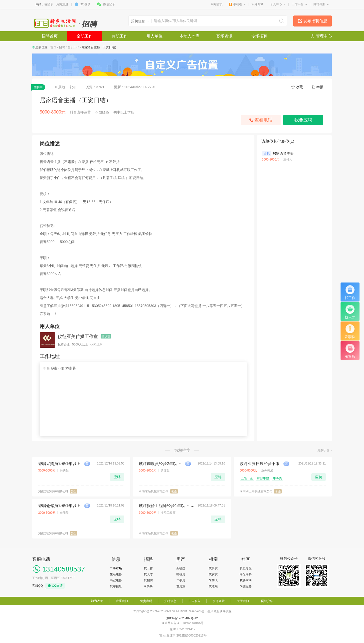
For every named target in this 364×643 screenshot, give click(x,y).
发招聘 (148, 580)
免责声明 (146, 601)
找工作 (148, 568)
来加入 (213, 580)
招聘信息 (170, 601)
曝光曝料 (246, 574)
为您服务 (246, 586)
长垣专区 (246, 568)
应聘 (117, 477)
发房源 (181, 586)
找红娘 (213, 586)
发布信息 (116, 586)
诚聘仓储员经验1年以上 (59, 506)
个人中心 (276, 4)
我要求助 (246, 580)
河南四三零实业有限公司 (256, 491)
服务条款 (219, 601)
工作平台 (298, 4)
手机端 (238, 4)
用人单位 (155, 36)
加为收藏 (97, 601)
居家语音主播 (283, 153)
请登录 (49, 4)
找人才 (148, 574)
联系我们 (122, 601)
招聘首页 (50, 36)
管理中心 (324, 36)
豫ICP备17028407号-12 (182, 618)
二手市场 (116, 568)
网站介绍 (267, 601)
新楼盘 (181, 568)
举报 (320, 87)
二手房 (181, 580)
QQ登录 (85, 4)
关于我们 (243, 601)
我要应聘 (303, 120)
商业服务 (116, 580)
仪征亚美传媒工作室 (78, 336)
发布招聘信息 (315, 21)
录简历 (148, 586)
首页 (53, 47)
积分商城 (257, 4)
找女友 (213, 574)
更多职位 (323, 450)
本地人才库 (189, 36)
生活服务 (116, 574)
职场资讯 (224, 36)
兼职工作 (120, 36)
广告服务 (194, 601)
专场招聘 (259, 36)
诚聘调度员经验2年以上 (160, 464)
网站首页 (217, 4)
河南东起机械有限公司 (53, 491)
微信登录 (109, 4)
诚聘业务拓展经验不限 (260, 464)
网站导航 (319, 4)
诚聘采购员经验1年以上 (59, 464)
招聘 (62, 47)
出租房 (181, 574)
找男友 (213, 568)
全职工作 (85, 36)
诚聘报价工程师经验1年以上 (164, 506)
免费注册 (62, 4)
